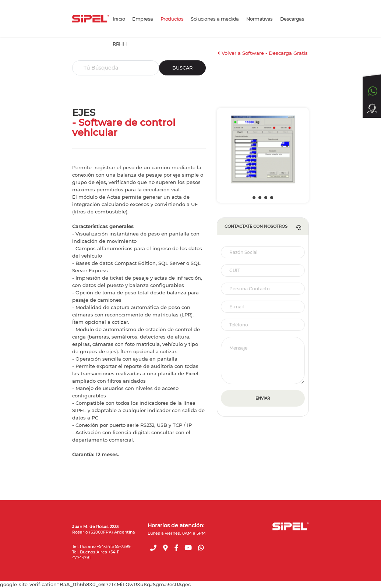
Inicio (119, 19)
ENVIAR (263, 398)
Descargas (292, 19)
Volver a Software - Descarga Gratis (263, 53)
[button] (254, 198)
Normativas (260, 19)
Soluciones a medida (215, 19)
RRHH (120, 44)
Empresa (143, 19)
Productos (172, 19)
